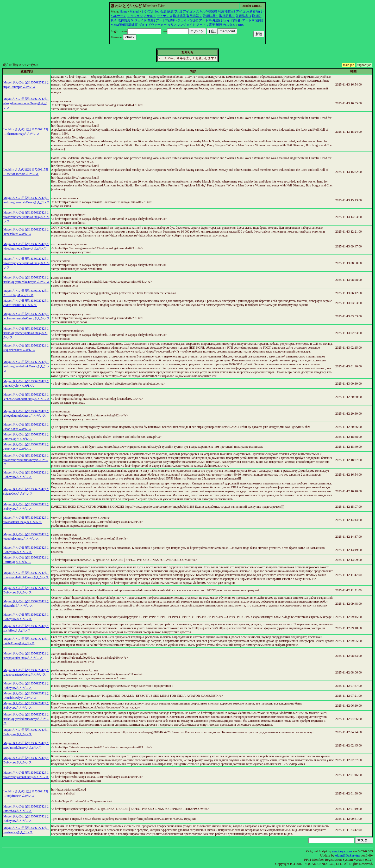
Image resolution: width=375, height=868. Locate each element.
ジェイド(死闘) (188, 20)
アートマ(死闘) (209, 20)
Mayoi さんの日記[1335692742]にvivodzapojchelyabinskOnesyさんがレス (26, 217)
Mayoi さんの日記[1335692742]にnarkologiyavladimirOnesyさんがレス (26, 366)
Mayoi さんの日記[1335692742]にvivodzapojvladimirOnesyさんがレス (26, 460)
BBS (241, 25)
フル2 (178, 11)
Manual (135, 11)
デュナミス (165, 16)
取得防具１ (211, 16)
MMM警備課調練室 (124, 25)
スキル (201, 11)
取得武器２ (194, 16)
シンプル (148, 11)
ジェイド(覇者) (231, 20)
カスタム (229, 25)
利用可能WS (227, 11)
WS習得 (212, 11)
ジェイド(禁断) (145, 20)
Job (157, 11)
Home (123, 11)
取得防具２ (227, 16)
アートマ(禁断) (166, 20)
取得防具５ (126, 20)
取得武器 (179, 16)
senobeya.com (342, 851)
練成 (170, 11)
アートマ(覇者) (253, 20)
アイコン (189, 11)
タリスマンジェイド (182, 25)
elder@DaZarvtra (348, 855)
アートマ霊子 (206, 25)
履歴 (219, 25)
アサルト (150, 16)
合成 (163, 11)
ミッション (135, 16)
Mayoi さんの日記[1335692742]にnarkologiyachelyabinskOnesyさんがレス (26, 333)
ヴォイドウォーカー (153, 25)
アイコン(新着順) (248, 11)
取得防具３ (243, 16)
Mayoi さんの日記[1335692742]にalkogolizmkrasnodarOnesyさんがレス (26, 103)
